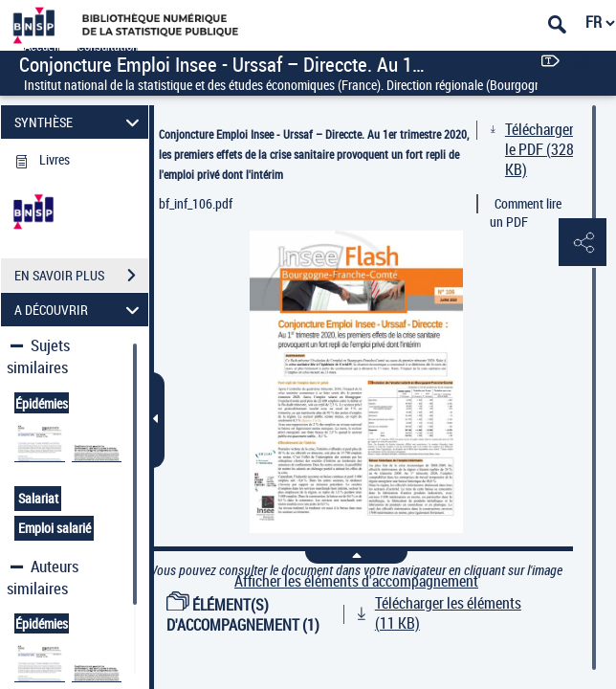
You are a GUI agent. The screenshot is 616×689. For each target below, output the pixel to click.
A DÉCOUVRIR (80, 310)
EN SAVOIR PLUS (81, 276)
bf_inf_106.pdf (196, 203)
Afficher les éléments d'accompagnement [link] (356, 581)
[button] (583, 243)
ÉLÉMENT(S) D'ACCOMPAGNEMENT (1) (243, 615)
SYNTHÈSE (80, 122)
